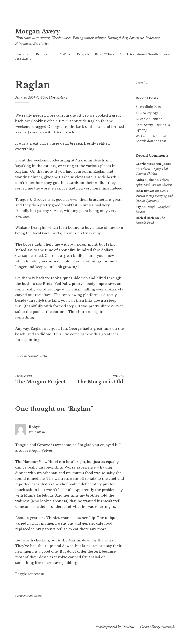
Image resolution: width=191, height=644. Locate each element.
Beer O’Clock (105, 54)
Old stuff (22, 59)
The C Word (62, 54)
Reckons (44, 356)
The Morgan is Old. (97, 379)
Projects (83, 54)
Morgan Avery (38, 31)
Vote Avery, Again (149, 113)
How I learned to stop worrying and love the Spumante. (154, 196)
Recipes (42, 54)
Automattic (168, 627)
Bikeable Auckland (149, 119)
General (33, 356)
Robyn (35, 427)
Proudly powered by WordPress (115, 627)
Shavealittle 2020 (148, 107)
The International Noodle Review (145, 54)
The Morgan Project (43, 379)
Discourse (23, 54)
